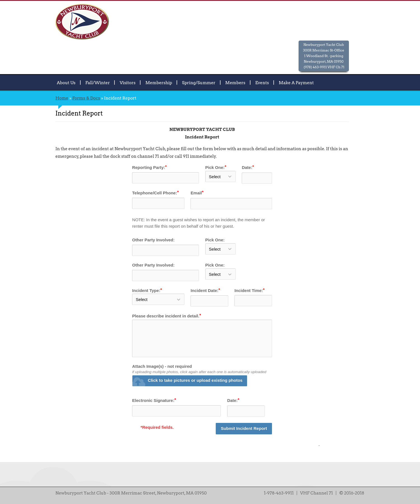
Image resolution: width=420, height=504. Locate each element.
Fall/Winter (98, 83)
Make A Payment (296, 83)
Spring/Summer (199, 83)
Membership (159, 83)
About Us (66, 83)
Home (62, 98)
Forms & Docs (86, 98)
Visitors (128, 83)
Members (235, 83)
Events (262, 83)
